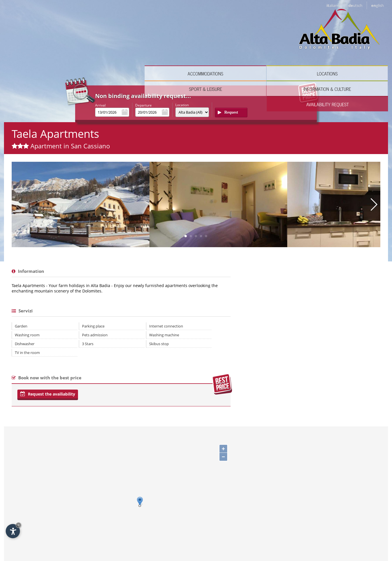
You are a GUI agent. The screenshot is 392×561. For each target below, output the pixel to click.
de (355, 5)
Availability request (358, 40)
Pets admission (82, 248)
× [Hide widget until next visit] (19, 525)
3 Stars (75, 257)
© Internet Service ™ (336, 534)
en (377, 5)
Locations (174, 40)
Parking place (80, 239)
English (74, 529)
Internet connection (140, 239)
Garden (21, 239)
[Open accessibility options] (13, 531)
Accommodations (113, 40)
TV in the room (27, 265)
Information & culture (296, 40)
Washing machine (138, 248)
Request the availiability (48, 307)
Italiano (31, 529)
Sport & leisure (235, 40)
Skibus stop (133, 257)
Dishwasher (25, 257)
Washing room (27, 248)
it (333, 5)
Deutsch (53, 529)
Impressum (302, 534)
